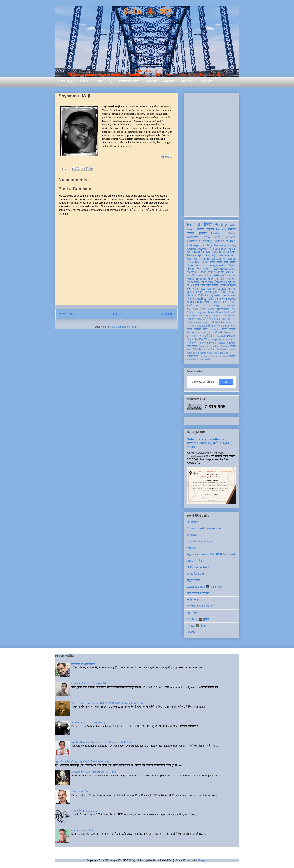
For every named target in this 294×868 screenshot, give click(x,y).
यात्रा (222, 299)
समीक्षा (232, 229)
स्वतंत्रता (221, 336)
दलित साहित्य (229, 329)
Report (191, 319)
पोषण (233, 295)
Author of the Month (211, 272)
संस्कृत (232, 292)
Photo (219, 312)
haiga (222, 343)
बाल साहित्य (193, 259)
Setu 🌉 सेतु (147, 12)
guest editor (228, 269)
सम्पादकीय (216, 252)
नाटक (214, 326)
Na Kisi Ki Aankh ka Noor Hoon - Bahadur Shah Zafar (102, 742)
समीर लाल (219, 275)
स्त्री (233, 312)
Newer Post (67, 314)
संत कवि (207, 322)
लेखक (191, 233)
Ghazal (216, 259)
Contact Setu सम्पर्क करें (200, 606)
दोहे (209, 326)
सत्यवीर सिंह (193, 306)
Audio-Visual (195, 302)
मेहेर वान (231, 279)
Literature (215, 329)
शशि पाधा (209, 275)
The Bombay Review (200, 541)
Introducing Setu (81, 791)
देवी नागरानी (197, 275)
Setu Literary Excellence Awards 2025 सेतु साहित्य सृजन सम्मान (208, 443)
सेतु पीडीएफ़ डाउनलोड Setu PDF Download (211, 554)
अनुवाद (207, 252)
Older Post (167, 314)
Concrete (205, 306)
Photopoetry (204, 356)
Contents (194, 241)
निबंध (199, 269)
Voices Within (225, 241)
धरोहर (232, 262)
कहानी (210, 229)
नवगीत (190, 343)
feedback (225, 353)
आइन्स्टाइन (226, 319)
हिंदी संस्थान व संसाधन (198, 593)
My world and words (201, 309)
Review (192, 237)
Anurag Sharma (197, 249)
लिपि (189, 346)
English (194, 225)
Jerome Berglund (225, 282)
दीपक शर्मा (197, 252)
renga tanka (217, 339)
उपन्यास (200, 336)
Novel (191, 285)
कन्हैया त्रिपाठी (227, 265)
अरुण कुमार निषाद (216, 292)
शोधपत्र (207, 241)
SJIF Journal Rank (198, 567)
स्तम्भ (218, 237)
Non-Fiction (229, 316)
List (190, 245)
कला (233, 306)
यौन (196, 343)
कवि (210, 249)
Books (84, 81)
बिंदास (190, 265)
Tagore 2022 (220, 302)
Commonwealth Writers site (204, 528)
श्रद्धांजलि (201, 312)
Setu (99, 81)
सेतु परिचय (192, 613)
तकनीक (211, 349)
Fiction (221, 229)
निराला (228, 322)
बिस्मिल (191, 299)
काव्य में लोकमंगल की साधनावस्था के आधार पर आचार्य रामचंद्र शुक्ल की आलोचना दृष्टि (111, 703)
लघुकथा (231, 249)
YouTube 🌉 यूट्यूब (198, 619)
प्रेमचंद (232, 302)
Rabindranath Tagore (199, 316)
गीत (189, 275)
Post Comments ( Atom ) (124, 327)
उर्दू (216, 299)
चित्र (209, 285)
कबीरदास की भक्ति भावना (83, 664)
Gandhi (217, 316)
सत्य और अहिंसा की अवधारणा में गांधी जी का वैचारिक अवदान (83, 762)
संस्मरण (191, 269)
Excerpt (206, 259)
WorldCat (193, 535)
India (206, 237)
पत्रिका (190, 356)
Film (216, 343)
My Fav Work (202, 339)
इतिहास (227, 306)
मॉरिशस (199, 322)
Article (231, 237)
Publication (218, 322)
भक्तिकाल (191, 332)
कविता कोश (193, 600)
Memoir (192, 272)
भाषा (202, 285)
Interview (230, 255)
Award (211, 312)
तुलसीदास (231, 343)
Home (117, 314)
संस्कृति (217, 319)
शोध (224, 259)
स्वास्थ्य (211, 332)
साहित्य (190, 292)
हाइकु (209, 343)
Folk (195, 349)
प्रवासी (232, 289)
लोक (199, 332)
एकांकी (233, 353)
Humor (191, 339)
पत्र (197, 285)
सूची (200, 255)
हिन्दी (208, 225)
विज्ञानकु (209, 295)
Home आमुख (66, 81)
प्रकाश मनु (230, 245)
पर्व (194, 326)
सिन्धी (227, 312)
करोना (226, 295)
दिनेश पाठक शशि (219, 262)
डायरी (233, 346)
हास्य (220, 326)
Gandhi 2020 (195, 295)
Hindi (191, 229)
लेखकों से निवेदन (195, 561)
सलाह (204, 332)
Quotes (215, 346)
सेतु (110, 81)
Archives (206, 81)
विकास (233, 349)
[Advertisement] (211, 154)
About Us (187, 81)
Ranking (224, 346)
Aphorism (204, 346)
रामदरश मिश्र (201, 329)
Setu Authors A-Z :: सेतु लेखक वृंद (89, 723)
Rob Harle (202, 262)
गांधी (234, 309)
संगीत (196, 356)
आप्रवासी (191, 336)
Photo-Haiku (213, 353)
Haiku (200, 292)
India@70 (217, 306)
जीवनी (215, 285)
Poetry (221, 225)
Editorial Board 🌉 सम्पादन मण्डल (206, 587)
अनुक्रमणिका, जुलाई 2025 (84, 811)
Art (189, 252)
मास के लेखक (199, 359)
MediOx (192, 548)
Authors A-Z (168, 157)
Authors (152, 81)
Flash (215, 269)
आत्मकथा (224, 285)
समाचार (207, 269)
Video (198, 319)
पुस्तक (203, 233)
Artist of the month (197, 353)
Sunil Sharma (215, 245)
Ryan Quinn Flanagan (214, 289)
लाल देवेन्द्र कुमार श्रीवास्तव (84, 830)
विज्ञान (207, 302)
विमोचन (212, 336)
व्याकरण (202, 343)
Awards (169, 81)
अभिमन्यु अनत (229, 332)
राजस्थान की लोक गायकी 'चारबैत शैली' (89, 684)
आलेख (201, 229)
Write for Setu (129, 81)
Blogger (202, 860)
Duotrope (193, 522)
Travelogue (223, 309)
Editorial (217, 233)
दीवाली (219, 349)
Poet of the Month (220, 356)
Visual (218, 332)
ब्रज (189, 349)
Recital (202, 349)
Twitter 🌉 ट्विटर (197, 626)
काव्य (232, 225)
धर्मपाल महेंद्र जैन (213, 255)
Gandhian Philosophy (200, 282)
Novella (231, 299)
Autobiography (204, 299)
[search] (203, 382)
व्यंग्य (225, 252)
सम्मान (218, 295)
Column (191, 312)
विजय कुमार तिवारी (217, 279)
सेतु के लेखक (193, 580)
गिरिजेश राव (230, 339)
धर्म (206, 336)
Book (232, 233)
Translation (220, 249)
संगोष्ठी (207, 359)
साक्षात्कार (231, 272)
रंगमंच (225, 349)
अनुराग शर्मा (199, 245)
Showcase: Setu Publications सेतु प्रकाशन (94, 772)
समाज (195, 346)
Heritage (231, 336)
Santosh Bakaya (206, 265)
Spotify (191, 632)
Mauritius (202, 326)
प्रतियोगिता (208, 319)
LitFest (226, 326)
